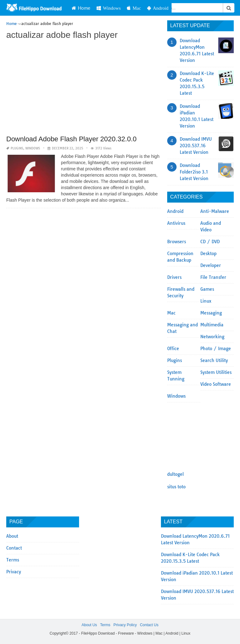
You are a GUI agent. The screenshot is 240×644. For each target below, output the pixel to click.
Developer (211, 265)
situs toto (176, 487)
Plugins (17, 148)
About (12, 536)
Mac (134, 8)
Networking (212, 337)
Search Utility (214, 360)
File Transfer (213, 277)
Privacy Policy (125, 625)
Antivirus (176, 223)
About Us (89, 625)
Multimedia (212, 325)
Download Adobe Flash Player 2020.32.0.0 (71, 139)
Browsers (177, 242)
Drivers (174, 277)
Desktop (208, 254)
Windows (109, 8)
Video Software (216, 384)
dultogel (175, 474)
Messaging (211, 313)
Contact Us (149, 625)
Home (81, 8)
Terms (13, 560)
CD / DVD (210, 242)
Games (207, 289)
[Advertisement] (84, 88)
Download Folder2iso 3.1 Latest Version (194, 172)
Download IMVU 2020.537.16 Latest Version (196, 146)
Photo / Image (216, 349)
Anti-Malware (215, 211)
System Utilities (216, 372)
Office (173, 349)
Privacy (14, 572)
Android (158, 8)
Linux (206, 301)
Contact (14, 548)
